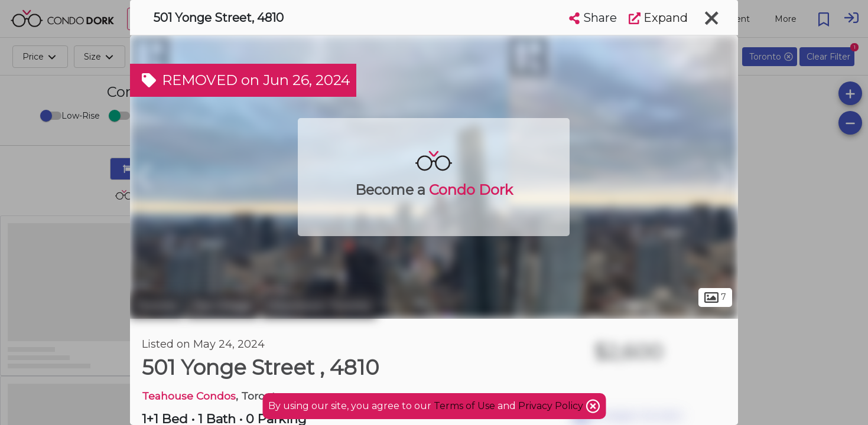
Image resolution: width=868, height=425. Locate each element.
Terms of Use (464, 406)
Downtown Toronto (319, 306)
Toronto (157, 306)
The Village (222, 306)
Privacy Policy (552, 406)
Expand (658, 18)
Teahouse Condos (189, 396)
